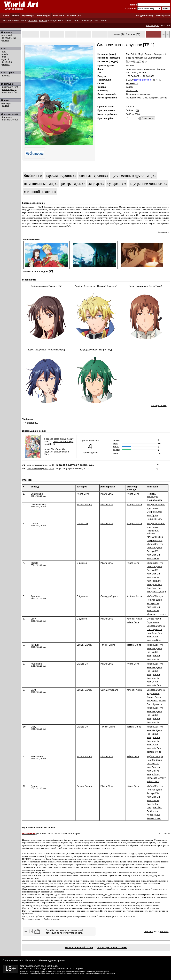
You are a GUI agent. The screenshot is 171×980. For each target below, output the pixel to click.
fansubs (6, 76)
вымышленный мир (39, 184)
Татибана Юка (134, 98)
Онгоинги (85, 21)
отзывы (117, 34)
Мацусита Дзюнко (156, 701)
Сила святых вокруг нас (139, 94)
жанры (42, 21)
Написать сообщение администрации (45, 960)
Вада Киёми (153, 622)
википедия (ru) (10, 92)
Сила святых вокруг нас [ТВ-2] (40, 469)
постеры (7, 103)
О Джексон (82, 563)
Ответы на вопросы (13, 960)
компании (7, 38)
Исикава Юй (55, 286)
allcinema (7, 62)
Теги (76, 21)
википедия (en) (10, 87)
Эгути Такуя (155, 286)
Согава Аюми (154, 619)
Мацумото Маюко (156, 505)
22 (144, 76)
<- (164, 34)
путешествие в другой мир (132, 176)
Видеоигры (28, 15)
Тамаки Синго (108, 645)
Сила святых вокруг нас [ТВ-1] (40, 465)
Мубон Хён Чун (155, 544)
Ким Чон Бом (154, 581)
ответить (148, 931)
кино (115, 453)
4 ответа (164, 931)
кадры (5, 106)
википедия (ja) (10, 89)
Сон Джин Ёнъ (154, 588)
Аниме (15, 15)
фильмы (50, 973)
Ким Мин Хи (153, 558)
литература (90, 973)
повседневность (134, 69)
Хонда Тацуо (154, 774)
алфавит (33, 21)
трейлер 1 (32, 423)
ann (4, 52)
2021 (137, 76)
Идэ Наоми (153, 508)
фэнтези (161, 69)
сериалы (58, 973)
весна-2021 (132, 83)
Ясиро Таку (105, 350)
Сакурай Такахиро (107, 286)
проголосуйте (67, 933)
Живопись (59, 15)
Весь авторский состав (155, 98)
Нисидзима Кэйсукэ (153, 532)
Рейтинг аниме (11, 21)
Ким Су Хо (152, 515)
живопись (100, 973)
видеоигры (67, 973)
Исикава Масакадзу (153, 495)
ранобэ (130, 87)
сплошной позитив (39, 192)
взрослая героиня (59, 176)
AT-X (158, 80)
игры (115, 443)
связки (6, 40)
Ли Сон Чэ (152, 811)
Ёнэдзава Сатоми (156, 626)
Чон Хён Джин (154, 548)
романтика (150, 69)
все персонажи (159, 405)
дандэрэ (94, 184)
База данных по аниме (59, 21)
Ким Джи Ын (153, 555)
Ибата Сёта (132, 91)
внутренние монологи (147, 184)
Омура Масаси (155, 500)
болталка (7, 117)
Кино (6, 15)
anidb (5, 54)
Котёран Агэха (134, 505)
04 (132, 76)
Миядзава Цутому (156, 592)
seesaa (6, 64)
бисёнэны (32, 176)
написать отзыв (10, 120)
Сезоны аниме (99, 21)
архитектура (110, 973)
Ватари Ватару (84, 505)
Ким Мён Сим (154, 685)
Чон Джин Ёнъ (154, 519)
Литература (44, 15)
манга (116, 447)
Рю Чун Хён (153, 551)
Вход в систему (145, 15)
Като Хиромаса (155, 537)
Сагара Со (82, 524)
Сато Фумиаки (154, 629)
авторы (6, 35)
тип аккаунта (153, 26)
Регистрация (163, 15)
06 (129, 76)
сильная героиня (92, 176)
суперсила (115, 184)
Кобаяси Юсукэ (56, 350)
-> (168, 34)
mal (4, 57)
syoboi (6, 59)
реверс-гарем (71, 184)
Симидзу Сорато (109, 596)
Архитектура (74, 15)
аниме (116, 440)
